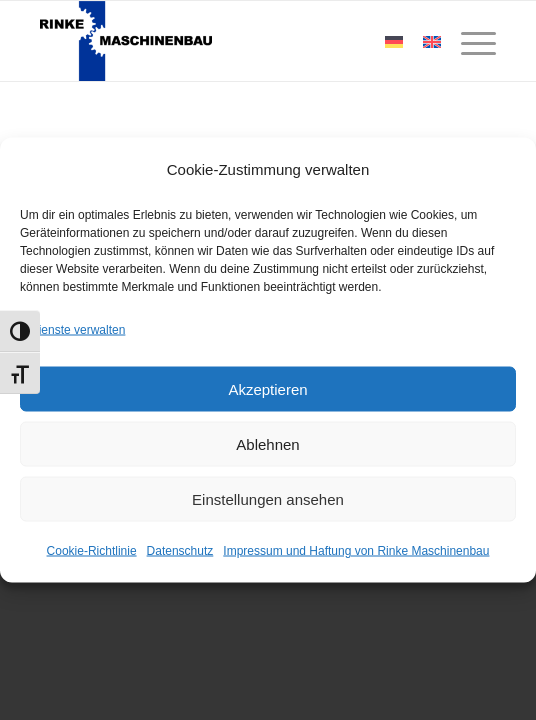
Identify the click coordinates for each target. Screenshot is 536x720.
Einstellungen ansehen (268, 498)
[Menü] (468, 41)
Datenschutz (180, 551)
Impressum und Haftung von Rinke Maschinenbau (356, 551)
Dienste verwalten (77, 330)
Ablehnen (267, 443)
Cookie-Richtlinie (92, 551)
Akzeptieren (267, 388)
